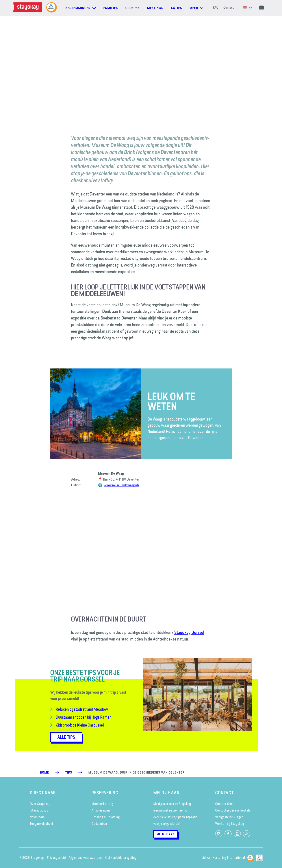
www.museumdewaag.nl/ (122, 485)
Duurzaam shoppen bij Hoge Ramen (84, 717)
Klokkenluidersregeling (121, 858)
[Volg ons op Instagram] (219, 834)
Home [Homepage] (45, 772)
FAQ (216, 7)
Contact (229, 7)
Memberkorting (102, 804)
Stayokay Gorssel (189, 632)
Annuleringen (101, 810)
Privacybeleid (56, 858)
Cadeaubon (99, 824)
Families (111, 8)
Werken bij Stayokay (230, 824)
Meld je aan (165, 834)
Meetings (155, 8)
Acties (176, 8)
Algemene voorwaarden (85, 858)
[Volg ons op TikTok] (247, 834)
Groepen (133, 8)
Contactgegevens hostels (233, 810)
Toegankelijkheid (41, 824)
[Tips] (69, 772)
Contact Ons (224, 804)
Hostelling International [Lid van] (229, 858)
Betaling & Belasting (106, 817)
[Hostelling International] (250, 857)
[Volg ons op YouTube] (237, 834)
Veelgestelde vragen (229, 817)
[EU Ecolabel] (259, 857)
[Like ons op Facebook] (228, 834)
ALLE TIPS (66, 737)
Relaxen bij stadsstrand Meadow (82, 709)
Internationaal (39, 810)
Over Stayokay (40, 804)
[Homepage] (29, 8)
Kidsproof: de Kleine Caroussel (80, 725)
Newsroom (37, 817)
